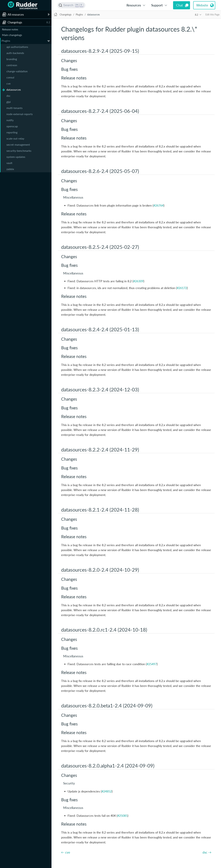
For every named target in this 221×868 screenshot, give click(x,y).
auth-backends (15, 53)
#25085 (122, 816)
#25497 (152, 664)
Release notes (10, 29)
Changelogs (66, 15)
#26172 (182, 288)
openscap (12, 126)
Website (202, 5)
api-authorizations (17, 47)
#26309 (138, 281)
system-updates (16, 157)
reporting (12, 132)
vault (9, 163)
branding (12, 59)
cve (8, 83)
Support (157, 5)
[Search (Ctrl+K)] (71, 5)
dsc (8, 96)
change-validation (17, 71)
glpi (9, 102)
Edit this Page (212, 15)
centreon (12, 65)
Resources (134, 5)
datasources (14, 90)
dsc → (207, 852)
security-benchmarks (19, 151)
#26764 (159, 205)
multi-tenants (14, 108)
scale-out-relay (15, 138)
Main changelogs (12, 35)
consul (10, 77)
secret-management (18, 145)
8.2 (197, 15)
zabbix (10, 169)
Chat (180, 5)
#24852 (107, 791)
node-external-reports (20, 114)
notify (10, 120)
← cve (66, 852)
